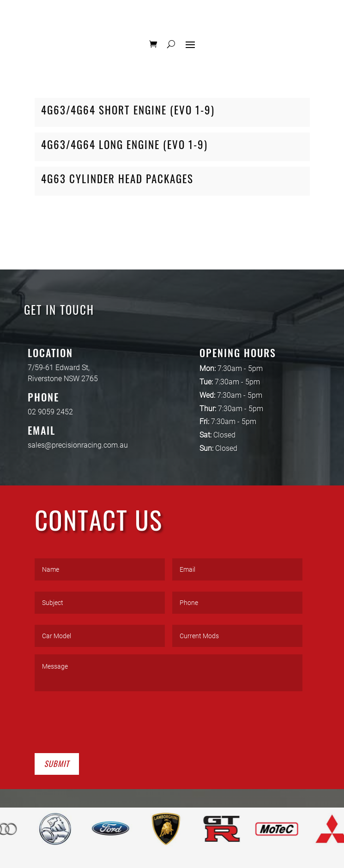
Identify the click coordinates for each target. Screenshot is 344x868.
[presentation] (105, 720)
